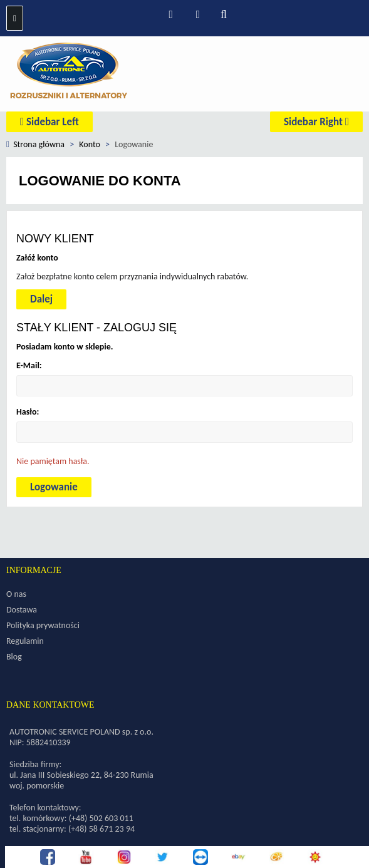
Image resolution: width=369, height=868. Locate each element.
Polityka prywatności (43, 625)
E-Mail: (29, 365)
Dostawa (22, 610)
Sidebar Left (49, 122)
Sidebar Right (316, 122)
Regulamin (25, 641)
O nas (16, 594)
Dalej (41, 299)
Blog (14, 657)
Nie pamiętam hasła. (53, 461)
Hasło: (28, 412)
